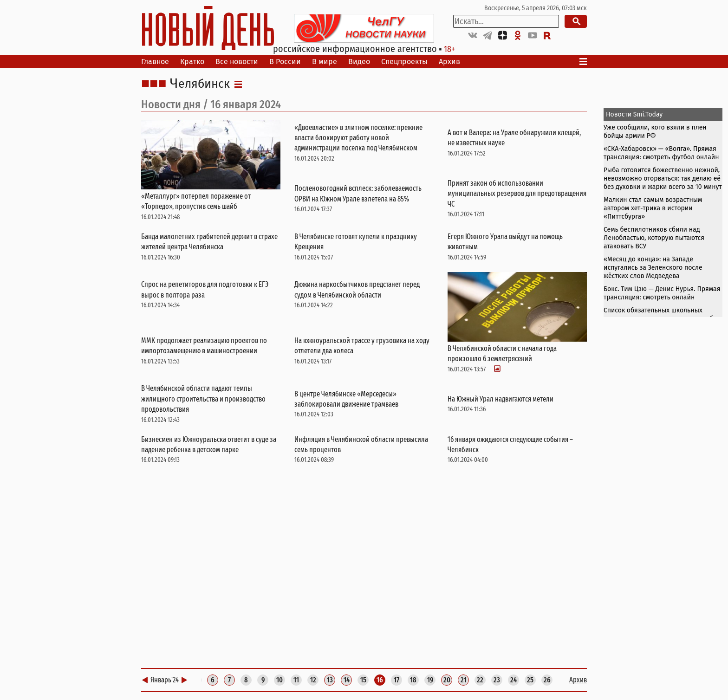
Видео (359, 62)
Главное (155, 62)
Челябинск (200, 84)
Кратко (192, 62)
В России (285, 62)
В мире (325, 62)
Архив (449, 62)
